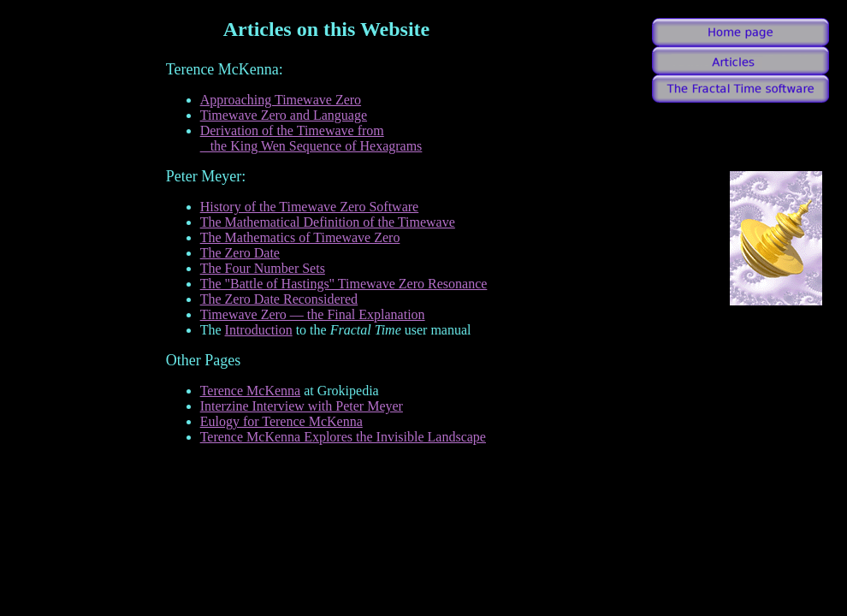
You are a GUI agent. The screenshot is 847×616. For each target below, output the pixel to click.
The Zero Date (240, 253)
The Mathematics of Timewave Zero (300, 237)
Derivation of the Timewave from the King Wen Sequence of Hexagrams (311, 138)
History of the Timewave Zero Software (310, 207)
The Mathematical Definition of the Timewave (328, 222)
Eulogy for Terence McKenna (281, 421)
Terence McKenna (250, 391)
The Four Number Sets (263, 268)
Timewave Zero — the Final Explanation (313, 314)
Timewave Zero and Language (284, 115)
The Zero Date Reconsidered (279, 299)
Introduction (259, 330)
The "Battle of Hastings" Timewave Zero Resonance (344, 284)
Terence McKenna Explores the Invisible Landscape (343, 437)
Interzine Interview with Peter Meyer (302, 406)
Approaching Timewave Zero (281, 100)
